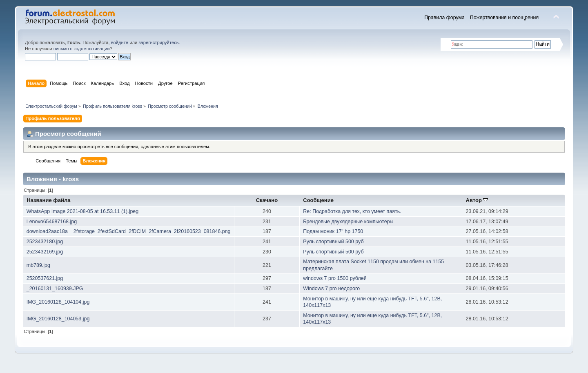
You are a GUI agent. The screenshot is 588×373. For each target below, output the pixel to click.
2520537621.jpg (45, 278)
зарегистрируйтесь (158, 42)
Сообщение (318, 200)
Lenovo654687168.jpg (52, 222)
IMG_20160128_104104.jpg (58, 302)
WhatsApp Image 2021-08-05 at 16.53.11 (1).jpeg (83, 211)
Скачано (267, 200)
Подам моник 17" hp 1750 (333, 231)
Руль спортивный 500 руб (333, 242)
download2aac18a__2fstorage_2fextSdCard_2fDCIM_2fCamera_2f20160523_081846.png (129, 231)
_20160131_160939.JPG (55, 289)
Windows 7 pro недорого (331, 289)
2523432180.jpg (45, 242)
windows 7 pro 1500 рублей (335, 278)
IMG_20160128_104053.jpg (58, 319)
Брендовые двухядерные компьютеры (348, 222)
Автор (477, 200)
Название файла (48, 200)
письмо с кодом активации (82, 49)
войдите (120, 42)
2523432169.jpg (45, 252)
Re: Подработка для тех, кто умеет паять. (352, 211)
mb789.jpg (38, 265)
